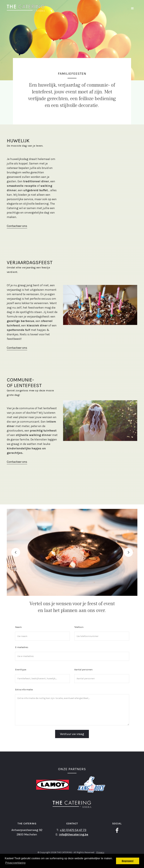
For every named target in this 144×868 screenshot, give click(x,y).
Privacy (100, 852)
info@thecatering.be (74, 834)
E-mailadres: (22, 647)
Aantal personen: (84, 670)
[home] (26, 8)
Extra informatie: (24, 690)
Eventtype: (21, 670)
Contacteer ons (17, 226)
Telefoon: (79, 627)
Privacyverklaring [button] (15, 863)
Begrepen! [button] (128, 861)
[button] (132, 8)
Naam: (19, 627)
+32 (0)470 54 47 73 (73, 830)
